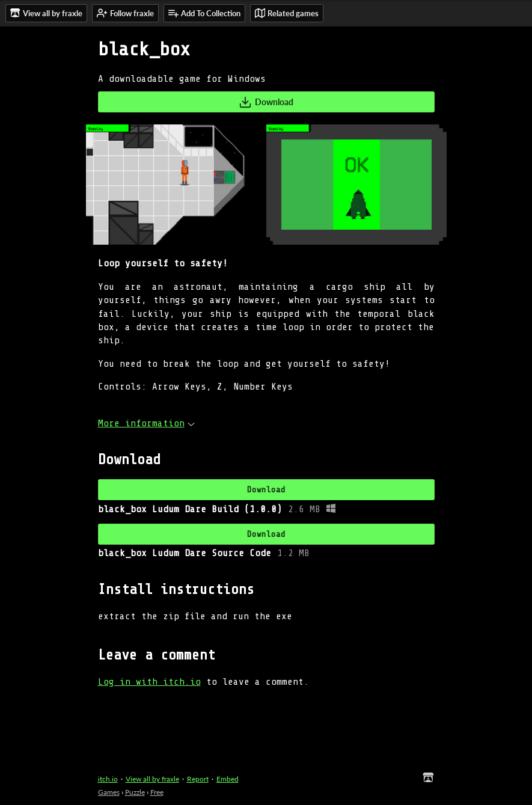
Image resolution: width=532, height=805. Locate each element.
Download (266, 102)
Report (198, 779)
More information (146, 423)
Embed (228, 779)
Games (109, 792)
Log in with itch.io (149, 682)
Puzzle (135, 792)
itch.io (108, 779)
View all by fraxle (152, 779)
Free (157, 792)
